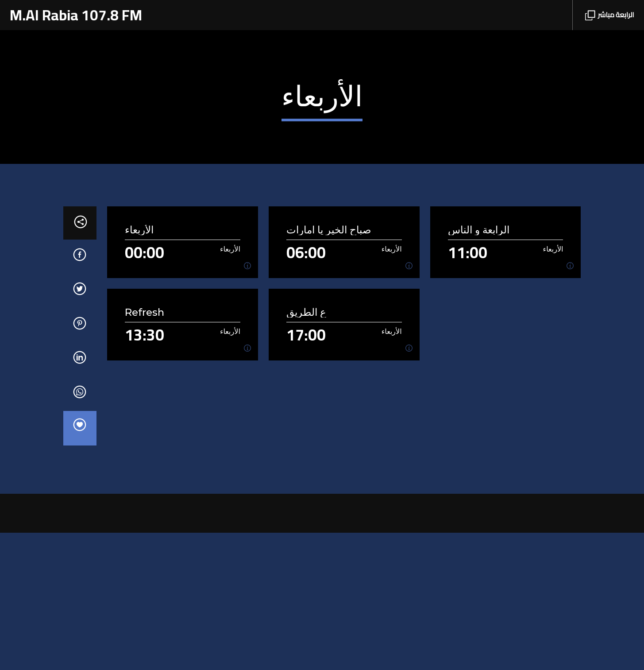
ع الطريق (306, 450)
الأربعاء (139, 367)
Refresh (145, 450)
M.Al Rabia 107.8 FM (76, 15)
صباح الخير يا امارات (329, 367)
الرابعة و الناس (479, 367)
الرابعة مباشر (610, 15)
